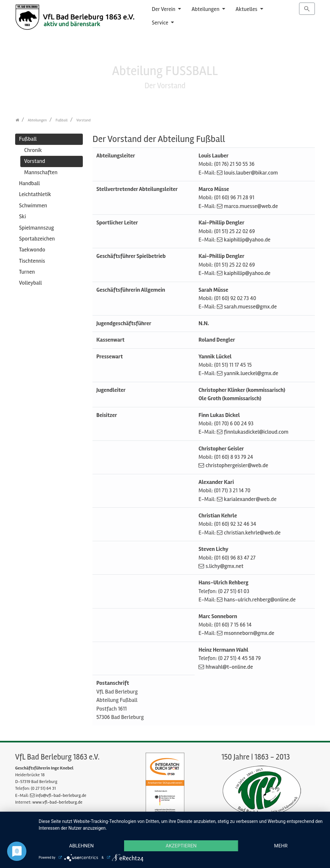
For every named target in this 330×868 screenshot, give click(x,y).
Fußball (28, 139)
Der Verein (164, 9)
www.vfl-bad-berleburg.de (57, 802)
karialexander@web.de (250, 499)
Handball (29, 183)
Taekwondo (32, 250)
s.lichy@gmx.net (224, 566)
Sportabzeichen (37, 239)
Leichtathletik (35, 194)
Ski (22, 217)
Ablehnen (81, 846)
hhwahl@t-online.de (229, 667)
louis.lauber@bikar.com (251, 173)
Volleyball (30, 283)
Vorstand (35, 161)
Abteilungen (206, 9)
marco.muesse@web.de (251, 206)
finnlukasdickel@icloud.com (256, 432)
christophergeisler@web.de (237, 465)
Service (161, 23)
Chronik (33, 150)
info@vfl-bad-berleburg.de (61, 795)
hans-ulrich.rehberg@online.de (260, 600)
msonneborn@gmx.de (249, 633)
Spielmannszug (36, 228)
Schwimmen (33, 206)
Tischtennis (32, 261)
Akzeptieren (181, 846)
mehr (281, 846)
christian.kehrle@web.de (252, 533)
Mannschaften (41, 172)
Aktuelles (247, 9)
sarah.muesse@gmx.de (250, 307)
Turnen (27, 272)
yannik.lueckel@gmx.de (251, 373)
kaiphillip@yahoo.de (247, 240)
